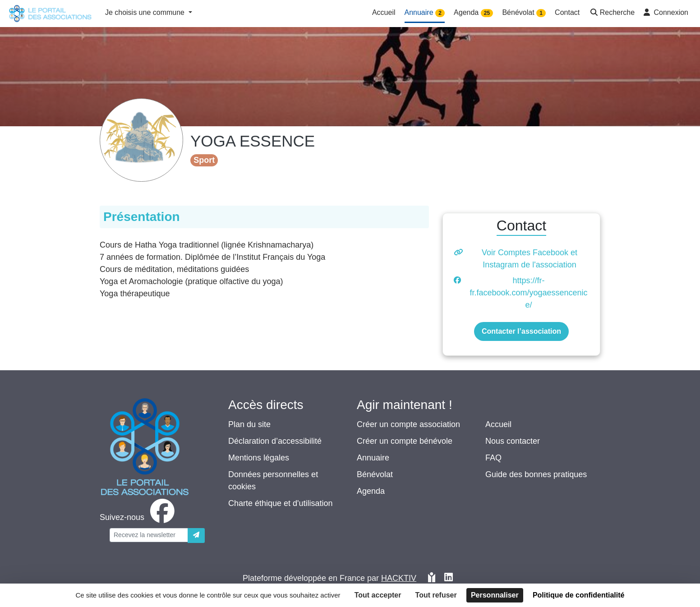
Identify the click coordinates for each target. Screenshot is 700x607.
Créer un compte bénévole (405, 441)
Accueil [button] (384, 12)
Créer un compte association (408, 424)
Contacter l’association (521, 331)
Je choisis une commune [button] (146, 12)
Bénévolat (375, 474)
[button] (612, 13)
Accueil (498, 424)
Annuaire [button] (425, 13)
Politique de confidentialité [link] (579, 595)
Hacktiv (399, 578)
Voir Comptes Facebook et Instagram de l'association (530, 259)
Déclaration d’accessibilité (275, 441)
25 (487, 13)
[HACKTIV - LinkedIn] (449, 578)
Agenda (371, 491)
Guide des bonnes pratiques (536, 474)
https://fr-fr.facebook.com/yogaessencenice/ (528, 293)
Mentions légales (259, 458)
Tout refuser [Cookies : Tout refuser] (436, 595)
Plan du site (249, 424)
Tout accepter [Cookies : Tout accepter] (378, 595)
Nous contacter (513, 441)
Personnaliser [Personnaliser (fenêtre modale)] (495, 595)
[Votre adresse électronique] (149, 535)
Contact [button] (567, 12)
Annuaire (373, 458)
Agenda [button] (473, 13)
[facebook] (139, 517)
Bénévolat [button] (524, 13)
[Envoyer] (196, 536)
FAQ (493, 458)
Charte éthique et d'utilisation (281, 503)
